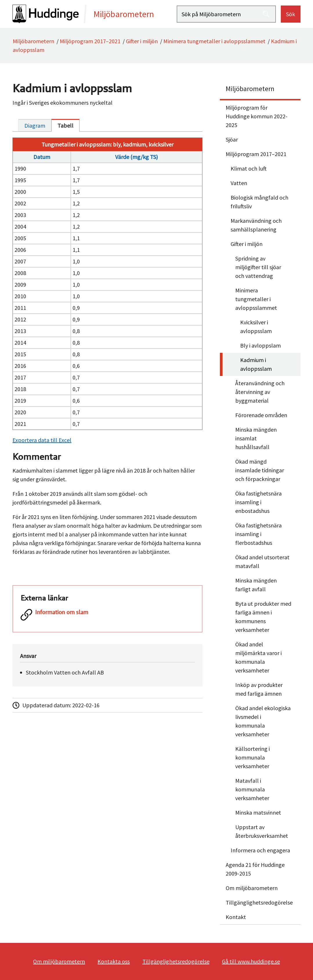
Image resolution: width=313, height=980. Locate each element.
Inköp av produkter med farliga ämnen (259, 689)
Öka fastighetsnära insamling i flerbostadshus (258, 534)
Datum (42, 157)
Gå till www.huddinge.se (251, 961)
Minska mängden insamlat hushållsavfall (256, 438)
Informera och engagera (260, 850)
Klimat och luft (249, 168)
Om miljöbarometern (252, 888)
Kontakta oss (114, 961)
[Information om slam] (107, 615)
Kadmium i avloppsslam (256, 364)
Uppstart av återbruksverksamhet (262, 831)
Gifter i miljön (142, 41)
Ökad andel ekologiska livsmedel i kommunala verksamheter (263, 721)
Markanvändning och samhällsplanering (256, 225)
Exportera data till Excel (42, 440)
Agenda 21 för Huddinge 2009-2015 (255, 869)
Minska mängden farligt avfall (256, 585)
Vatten (239, 183)
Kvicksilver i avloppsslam (256, 327)
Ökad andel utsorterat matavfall (262, 562)
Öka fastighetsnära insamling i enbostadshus (258, 502)
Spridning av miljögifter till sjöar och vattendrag (258, 267)
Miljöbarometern (34, 41)
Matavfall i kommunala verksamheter (252, 789)
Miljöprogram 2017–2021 (90, 41)
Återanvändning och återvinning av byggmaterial (260, 392)
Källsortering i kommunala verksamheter (253, 757)
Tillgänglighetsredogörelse (259, 902)
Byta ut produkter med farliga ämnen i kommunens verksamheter (263, 617)
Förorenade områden (261, 415)
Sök (291, 14)
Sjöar (232, 139)
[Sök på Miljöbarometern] (226, 14)
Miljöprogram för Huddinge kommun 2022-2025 (257, 116)
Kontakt (236, 917)
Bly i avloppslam (260, 345)
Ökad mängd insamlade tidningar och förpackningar (260, 470)
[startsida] (95, 14)
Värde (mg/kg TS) (136, 157)
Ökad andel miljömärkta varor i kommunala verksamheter (258, 657)
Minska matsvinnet (258, 812)
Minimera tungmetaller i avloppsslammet (214, 41)
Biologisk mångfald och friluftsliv (259, 202)
